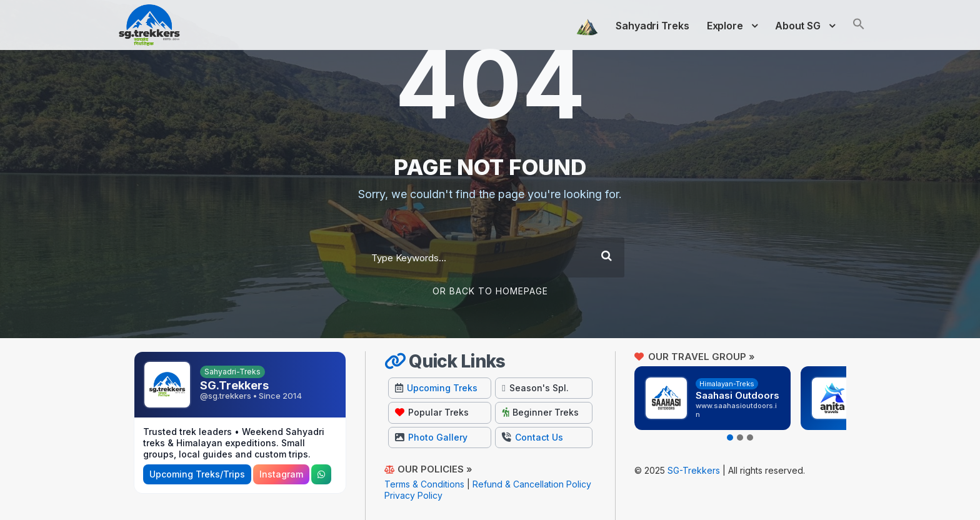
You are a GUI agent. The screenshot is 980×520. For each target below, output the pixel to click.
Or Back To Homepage (490, 291)
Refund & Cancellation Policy (532, 484)
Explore (725, 26)
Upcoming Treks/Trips (197, 474)
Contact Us (532, 437)
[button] (859, 32)
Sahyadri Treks (652, 26)
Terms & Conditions (424, 484)
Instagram (281, 474)
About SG (798, 26)
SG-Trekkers (694, 470)
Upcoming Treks (436, 388)
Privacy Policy (413, 495)
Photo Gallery (431, 437)
